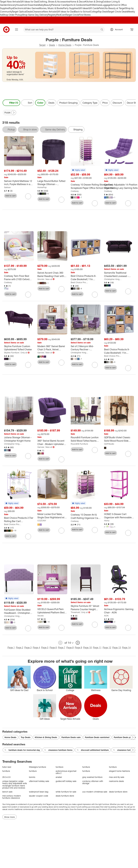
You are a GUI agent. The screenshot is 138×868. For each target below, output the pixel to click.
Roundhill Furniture (79, 444)
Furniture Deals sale (71, 737)
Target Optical (19, 12)
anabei (59, 777)
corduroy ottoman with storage (93, 782)
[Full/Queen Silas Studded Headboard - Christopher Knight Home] (19, 611)
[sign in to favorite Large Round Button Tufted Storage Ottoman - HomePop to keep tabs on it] (61, 200)
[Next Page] (14, 113)
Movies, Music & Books (51, 8)
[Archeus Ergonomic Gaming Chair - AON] (119, 611)
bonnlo (32, 777)
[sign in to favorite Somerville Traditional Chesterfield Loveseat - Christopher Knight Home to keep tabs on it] (128, 291)
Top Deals (103, 12)
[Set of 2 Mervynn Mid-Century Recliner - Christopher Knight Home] (86, 348)
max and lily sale (117, 777)
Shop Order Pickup (12, 15)
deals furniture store (118, 792)
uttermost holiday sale (39, 781)
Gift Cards (93, 8)
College (94, 12)
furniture (60, 767)
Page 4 (36, 647)
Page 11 (97, 647)
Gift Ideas (83, 8)
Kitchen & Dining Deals (46, 737)
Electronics (19, 8)
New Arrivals (50, 12)
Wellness (97, 5)
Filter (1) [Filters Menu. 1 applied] (11, 103)
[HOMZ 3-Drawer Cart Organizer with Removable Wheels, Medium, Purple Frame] (119, 516)
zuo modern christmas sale (95, 792)
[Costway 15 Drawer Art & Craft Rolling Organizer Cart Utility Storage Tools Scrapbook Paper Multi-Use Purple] (86, 516)
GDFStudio (109, 444)
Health (89, 5)
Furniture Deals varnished (97, 737)
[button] (78, 170)
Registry (52, 15)
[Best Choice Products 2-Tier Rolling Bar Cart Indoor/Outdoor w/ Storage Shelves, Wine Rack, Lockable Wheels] (19, 520)
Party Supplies (71, 8)
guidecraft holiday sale (66, 781)
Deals (29, 12)
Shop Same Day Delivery (35, 15)
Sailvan (7, 187)
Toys (11, 8)
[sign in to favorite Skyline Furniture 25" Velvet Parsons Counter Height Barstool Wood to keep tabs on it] (95, 625)
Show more (9, 817)
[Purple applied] (9, 113)
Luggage (106, 5)
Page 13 (117, 647)
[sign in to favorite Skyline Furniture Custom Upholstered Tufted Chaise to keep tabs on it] (28, 365)
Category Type (90, 103)
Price (105, 103)
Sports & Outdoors (76, 5)
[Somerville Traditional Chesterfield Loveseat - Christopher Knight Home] (119, 274)
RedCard (61, 15)
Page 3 (28, 647)
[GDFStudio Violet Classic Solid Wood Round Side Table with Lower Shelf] (119, 439)
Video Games (32, 8)
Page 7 (62, 647)
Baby (41, 5)
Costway (75, 191)
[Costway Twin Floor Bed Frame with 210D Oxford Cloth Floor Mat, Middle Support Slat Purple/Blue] (19, 278)
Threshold (75, 612)
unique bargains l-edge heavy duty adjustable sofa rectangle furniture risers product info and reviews (15, 785)
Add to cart (11, 196)
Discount (117, 103)
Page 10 (87, 647)
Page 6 (53, 647)
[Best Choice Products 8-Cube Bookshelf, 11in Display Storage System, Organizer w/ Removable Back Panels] (86, 278)
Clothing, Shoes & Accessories (54, 2)
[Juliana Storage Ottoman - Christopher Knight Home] (19, 439)
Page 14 (126, 647)
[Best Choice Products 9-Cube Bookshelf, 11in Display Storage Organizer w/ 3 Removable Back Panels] (119, 351)
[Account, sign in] (117, 30)
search (102, 30)
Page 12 (107, 647)
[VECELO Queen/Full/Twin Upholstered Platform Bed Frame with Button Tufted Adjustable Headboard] (52, 611)
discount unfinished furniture (93, 750)
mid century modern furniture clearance (12, 797)
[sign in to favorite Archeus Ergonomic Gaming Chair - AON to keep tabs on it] (128, 628)
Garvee (41, 353)
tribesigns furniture (38, 767)
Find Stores (85, 15)
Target (42, 45)
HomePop (42, 187)
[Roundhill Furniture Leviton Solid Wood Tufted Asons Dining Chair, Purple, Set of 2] (86, 439)
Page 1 (11, 647)
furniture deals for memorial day (22, 750)
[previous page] (60, 643)
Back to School (82, 12)
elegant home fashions (119, 771)
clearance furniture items (58, 750)
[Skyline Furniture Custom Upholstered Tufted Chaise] (19, 348)
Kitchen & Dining (94, 2)
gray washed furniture (92, 777)
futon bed (7, 767)
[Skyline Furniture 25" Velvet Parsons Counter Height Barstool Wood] (86, 608)
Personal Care (59, 5)
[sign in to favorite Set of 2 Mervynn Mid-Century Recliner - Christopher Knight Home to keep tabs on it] (95, 365)
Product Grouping (68, 103)
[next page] (78, 643)
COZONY (42, 521)
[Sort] (28, 103)
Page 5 (45, 647)
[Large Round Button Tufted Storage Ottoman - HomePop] (52, 183)
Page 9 (78, 647)
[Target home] (6, 30)
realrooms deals (116, 781)
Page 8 (70, 647)
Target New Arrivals (10, 2)
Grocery (12, 5)
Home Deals (65, 45)
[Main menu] (17, 30)
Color (40, 103)
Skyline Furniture (12, 353)
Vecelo (41, 616)
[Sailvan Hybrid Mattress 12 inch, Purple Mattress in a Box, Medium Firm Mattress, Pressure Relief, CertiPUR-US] (19, 183)
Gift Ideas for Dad (29, 2)
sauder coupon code (39, 796)
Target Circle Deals (118, 12)
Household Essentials (27, 5)
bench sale (7, 792)
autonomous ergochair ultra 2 (66, 772)
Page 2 (20, 647)
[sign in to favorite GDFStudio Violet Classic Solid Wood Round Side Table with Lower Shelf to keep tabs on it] (128, 454)
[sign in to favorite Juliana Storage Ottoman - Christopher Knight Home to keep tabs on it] (28, 456)
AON (106, 616)
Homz (107, 521)
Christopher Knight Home (113, 279)
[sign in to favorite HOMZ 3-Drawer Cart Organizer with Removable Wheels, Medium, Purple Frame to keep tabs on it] (128, 533)
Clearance (38, 12)
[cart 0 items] (132, 30)
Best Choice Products (80, 282)
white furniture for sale (66, 792)
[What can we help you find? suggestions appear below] (64, 30)
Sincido (41, 279)
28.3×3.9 (6, 777)
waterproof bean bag (39, 792)
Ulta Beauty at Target (114, 8)
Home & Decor (77, 2)
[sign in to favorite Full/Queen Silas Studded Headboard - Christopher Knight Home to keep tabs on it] (28, 628)
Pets (101, 8)
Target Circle (72, 15)
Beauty (48, 5)
